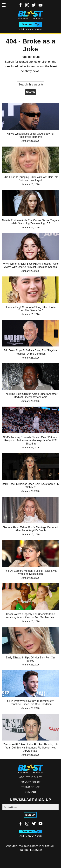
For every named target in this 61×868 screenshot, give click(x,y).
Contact (30, 792)
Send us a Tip (31, 25)
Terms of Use (30, 787)
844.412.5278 (35, 29)
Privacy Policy (31, 782)
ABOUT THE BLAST (30, 777)
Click (22, 29)
